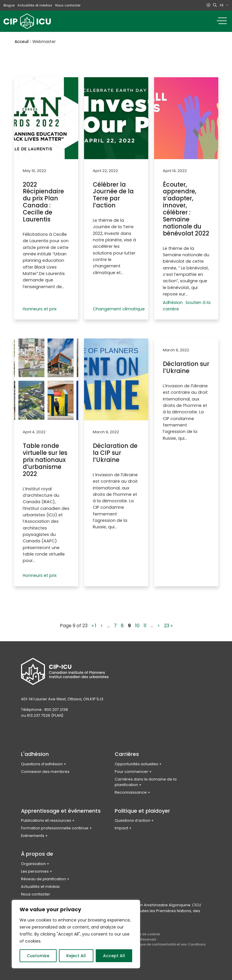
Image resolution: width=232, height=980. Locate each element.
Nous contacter (68, 5)
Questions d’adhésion (42, 761)
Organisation (33, 861)
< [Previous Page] (102, 623)
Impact (121, 825)
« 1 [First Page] (94, 623)
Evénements (33, 833)
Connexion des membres (45, 769)
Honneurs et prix (40, 307)
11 (145, 623)
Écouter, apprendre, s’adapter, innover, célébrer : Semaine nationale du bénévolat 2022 (186, 208)
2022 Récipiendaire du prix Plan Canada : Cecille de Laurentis (43, 201)
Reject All (76, 956)
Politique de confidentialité (154, 941)
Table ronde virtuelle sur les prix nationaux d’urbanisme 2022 (45, 458)
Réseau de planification (43, 876)
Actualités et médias (35, 5)
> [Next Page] (159, 623)
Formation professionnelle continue (55, 825)
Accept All (114, 956)
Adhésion (173, 301)
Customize (38, 956)
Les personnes (35, 868)
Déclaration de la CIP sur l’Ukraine (115, 451)
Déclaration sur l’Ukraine (186, 365)
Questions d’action (132, 817)
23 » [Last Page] (168, 623)
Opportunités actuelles (136, 761)
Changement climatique (119, 307)
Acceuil (22, 42)
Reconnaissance (131, 789)
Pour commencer (131, 769)
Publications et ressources (46, 817)
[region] (76, 934)
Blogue (9, 5)
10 (137, 623)
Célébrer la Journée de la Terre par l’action (113, 195)
